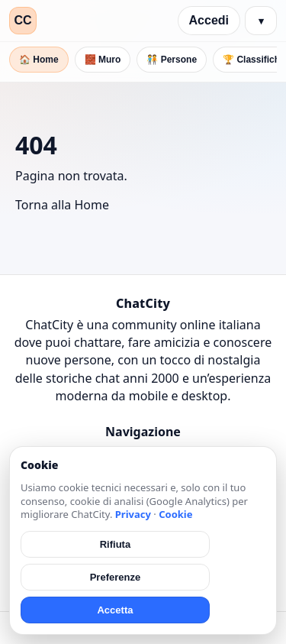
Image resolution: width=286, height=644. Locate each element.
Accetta (115, 610)
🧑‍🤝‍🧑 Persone (172, 60)
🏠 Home (39, 60)
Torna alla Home (62, 205)
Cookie (175, 514)
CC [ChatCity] (22, 20)
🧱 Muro (103, 60)
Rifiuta (115, 544)
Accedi (209, 20)
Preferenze (115, 577)
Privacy (133, 514)
